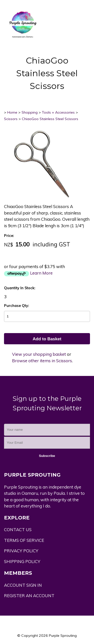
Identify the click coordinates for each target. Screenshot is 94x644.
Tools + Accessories (58, 112)
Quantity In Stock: (20, 288)
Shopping (30, 112)
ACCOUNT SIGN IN (23, 585)
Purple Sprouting (63, 636)
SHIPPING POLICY (22, 561)
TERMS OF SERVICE (24, 540)
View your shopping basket (39, 354)
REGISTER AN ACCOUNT (29, 596)
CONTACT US (18, 530)
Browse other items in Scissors (42, 361)
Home (12, 112)
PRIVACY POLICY (21, 551)
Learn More (41, 273)
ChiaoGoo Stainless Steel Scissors (50, 119)
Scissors (11, 119)
